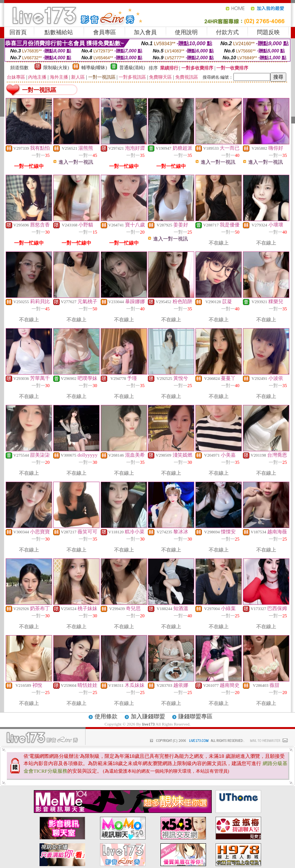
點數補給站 (59, 32)
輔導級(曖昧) (94, 68)
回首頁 (18, 32)
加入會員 (145, 32)
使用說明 (186, 32)
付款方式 (227, 32)
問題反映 (268, 32)
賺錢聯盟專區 (195, 716)
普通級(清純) (132, 68)
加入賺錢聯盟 (148, 716)
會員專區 (105, 32)
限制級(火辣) (56, 68)
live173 (149, 724)
